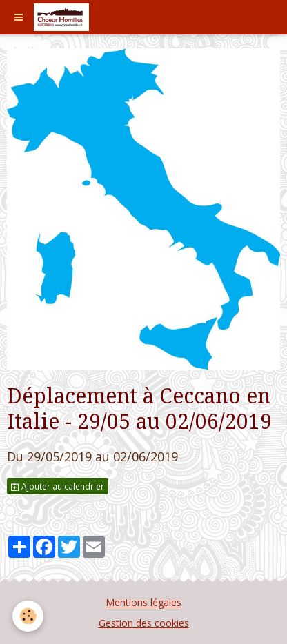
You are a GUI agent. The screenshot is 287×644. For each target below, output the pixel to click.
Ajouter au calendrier (58, 486)
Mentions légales (143, 602)
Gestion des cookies (144, 623)
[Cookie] (28, 616)
